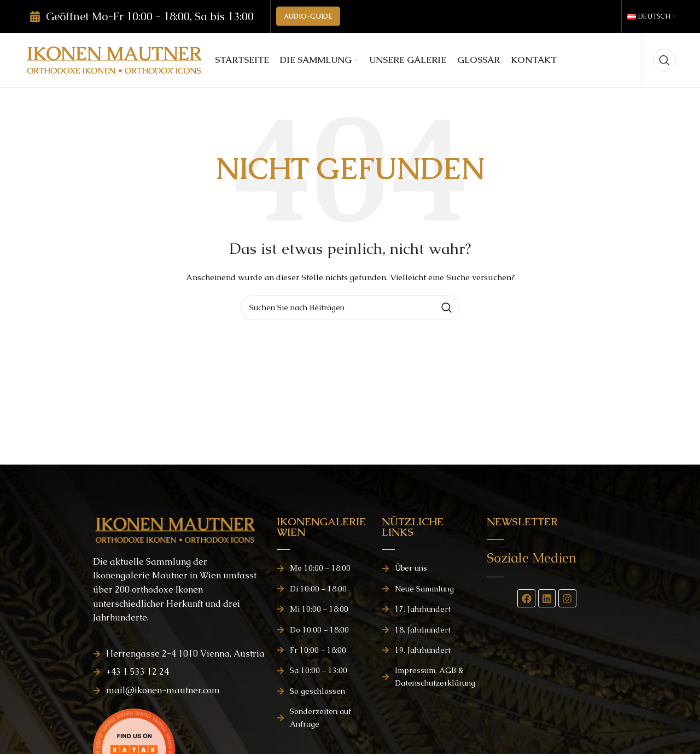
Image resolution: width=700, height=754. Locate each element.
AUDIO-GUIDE (308, 16)
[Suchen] (664, 60)
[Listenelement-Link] (179, 654)
